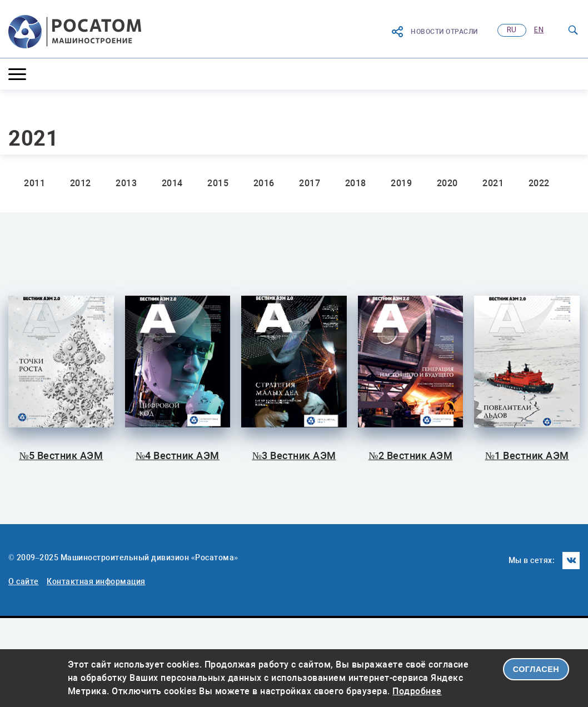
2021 (493, 183)
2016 (264, 183)
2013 (126, 183)
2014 (172, 183)
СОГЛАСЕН (536, 669)
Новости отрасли (434, 32)
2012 (81, 183)
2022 (539, 183)
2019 (401, 183)
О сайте (24, 581)
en (539, 30)
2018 (356, 183)
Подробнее (417, 691)
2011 (34, 183)
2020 (447, 183)
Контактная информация (96, 581)
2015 (218, 183)
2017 (310, 183)
